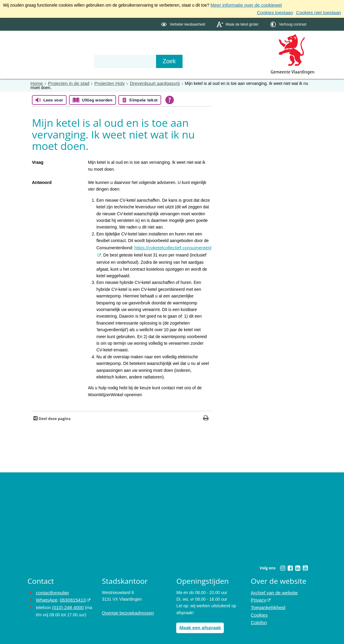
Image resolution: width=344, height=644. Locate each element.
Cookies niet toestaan (321, 11)
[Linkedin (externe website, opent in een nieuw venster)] (298, 565)
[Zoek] (237, 60)
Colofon (258, 616)
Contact (156, 43)
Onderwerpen (45, 43)
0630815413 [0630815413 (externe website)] (69, 596)
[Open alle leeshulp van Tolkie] (170, 98)
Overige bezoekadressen (125, 609)
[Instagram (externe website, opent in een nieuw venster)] (283, 565)
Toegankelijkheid (267, 602)
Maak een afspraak (198, 624)
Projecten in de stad (65, 82)
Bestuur (83, 43)
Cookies (259, 609)
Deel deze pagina (54, 415)
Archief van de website (272, 589)
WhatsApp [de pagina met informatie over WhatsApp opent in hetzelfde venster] (46, 596)
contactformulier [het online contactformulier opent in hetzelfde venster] (51, 589)
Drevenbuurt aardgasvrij (144, 82)
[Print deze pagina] (206, 415)
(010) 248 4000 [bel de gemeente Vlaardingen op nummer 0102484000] (66, 602)
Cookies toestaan (281, 11)
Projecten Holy (103, 82)
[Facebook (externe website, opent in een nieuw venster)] (290, 565)
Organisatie (120, 43)
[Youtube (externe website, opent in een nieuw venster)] (305, 565)
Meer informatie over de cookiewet (243, 5)
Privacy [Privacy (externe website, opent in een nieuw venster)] (258, 596)
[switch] (184, 23)
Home (36, 82)
